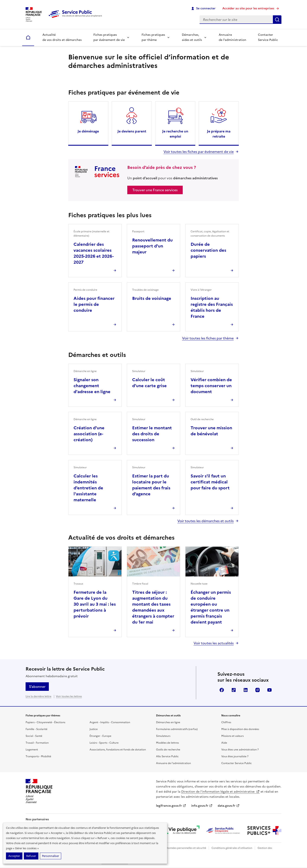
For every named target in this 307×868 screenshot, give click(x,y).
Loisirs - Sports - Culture (104, 743)
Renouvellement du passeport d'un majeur (152, 246)
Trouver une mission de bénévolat (211, 431)
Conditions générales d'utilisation (232, 848)
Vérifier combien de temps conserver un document (211, 386)
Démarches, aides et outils (192, 37)
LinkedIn (246, 690)
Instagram (258, 690)
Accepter (14, 856)
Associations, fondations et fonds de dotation (118, 750)
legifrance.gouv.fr (171, 806)
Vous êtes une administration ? (240, 750)
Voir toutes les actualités (214, 643)
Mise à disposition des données (240, 729)
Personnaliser (51, 856)
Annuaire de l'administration (173, 763)
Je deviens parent (132, 131)
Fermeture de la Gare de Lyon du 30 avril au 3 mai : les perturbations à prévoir (95, 604)
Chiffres (226, 722)
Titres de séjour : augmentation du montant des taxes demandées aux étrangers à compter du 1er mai (153, 607)
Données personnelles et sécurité (186, 848)
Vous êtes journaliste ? (235, 756)
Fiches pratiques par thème (153, 37)
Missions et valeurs (232, 736)
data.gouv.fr (229, 806)
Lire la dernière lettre (38, 696)
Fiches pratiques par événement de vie (109, 37)
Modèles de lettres (167, 743)
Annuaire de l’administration (232, 37)
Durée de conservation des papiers (208, 250)
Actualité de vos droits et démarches (62, 37)
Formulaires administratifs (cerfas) (177, 729)
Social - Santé (34, 736)
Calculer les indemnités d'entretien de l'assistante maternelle (88, 488)
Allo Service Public (167, 756)
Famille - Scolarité (36, 729)
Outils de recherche (168, 750)
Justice (94, 729)
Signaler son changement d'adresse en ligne (92, 386)
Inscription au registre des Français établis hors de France (212, 307)
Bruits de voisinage (152, 298)
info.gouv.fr (202, 806)
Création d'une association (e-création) (89, 434)
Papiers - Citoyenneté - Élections (45, 722)
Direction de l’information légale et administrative (220, 792)
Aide (224, 743)
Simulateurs (163, 736)
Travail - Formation (37, 743)
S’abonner (37, 687)
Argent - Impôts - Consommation (110, 722)
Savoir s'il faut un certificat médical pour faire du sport (210, 482)
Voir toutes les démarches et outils (206, 521)
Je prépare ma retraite (219, 134)
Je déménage (88, 131)
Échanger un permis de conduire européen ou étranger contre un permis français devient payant (211, 607)
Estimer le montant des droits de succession (152, 434)
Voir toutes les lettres (69, 696)
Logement (32, 750)
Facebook (222, 690)
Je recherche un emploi (175, 134)
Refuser (31, 856)
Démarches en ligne (168, 722)
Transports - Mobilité (38, 756)
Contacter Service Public (268, 37)
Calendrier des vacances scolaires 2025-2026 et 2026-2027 (94, 253)
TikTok (234, 690)
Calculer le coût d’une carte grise (149, 383)
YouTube (269, 690)
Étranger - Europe (100, 736)
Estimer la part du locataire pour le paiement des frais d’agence (151, 485)
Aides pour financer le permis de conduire (94, 304)
